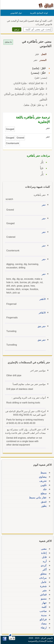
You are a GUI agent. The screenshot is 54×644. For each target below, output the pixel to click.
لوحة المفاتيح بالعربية (38, 13)
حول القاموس (16, 13)
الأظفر (42, 299)
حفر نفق (41, 326)
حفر (43, 205)
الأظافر (42, 313)
